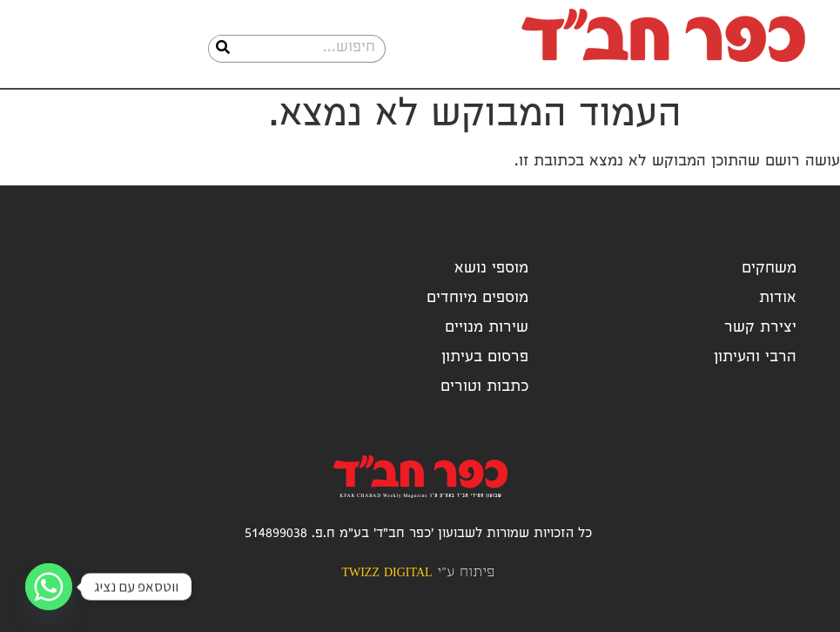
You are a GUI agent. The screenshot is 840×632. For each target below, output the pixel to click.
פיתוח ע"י (417, 573)
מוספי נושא (491, 269)
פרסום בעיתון (485, 358)
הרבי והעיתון (755, 358)
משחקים (769, 269)
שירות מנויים (487, 329)
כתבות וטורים (484, 388)
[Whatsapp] (49, 587)
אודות (778, 299)
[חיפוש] (223, 49)
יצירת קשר (760, 329)
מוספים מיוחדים (477, 299)
